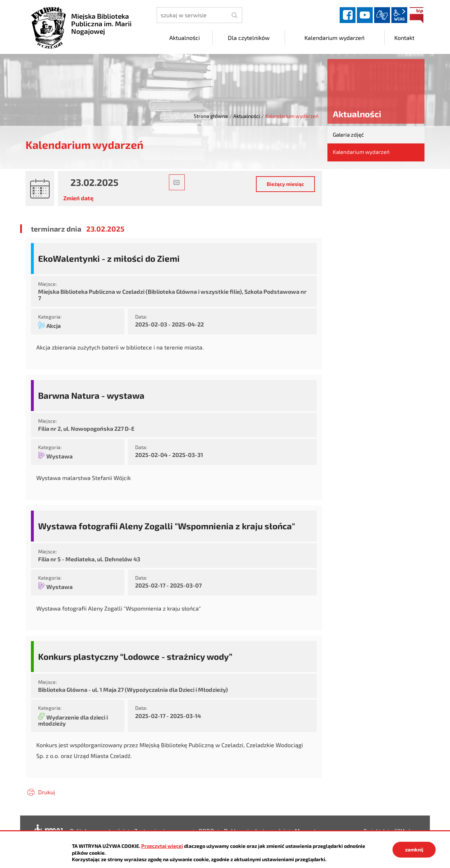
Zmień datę (78, 198)
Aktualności (247, 116)
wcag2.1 (399, 15)
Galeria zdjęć (348, 134)
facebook (348, 15)
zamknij (414, 849)
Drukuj (47, 792)
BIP (417, 15)
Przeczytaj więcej (162, 846)
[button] (177, 182)
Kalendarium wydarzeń (361, 152)
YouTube (365, 15)
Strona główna (211, 116)
